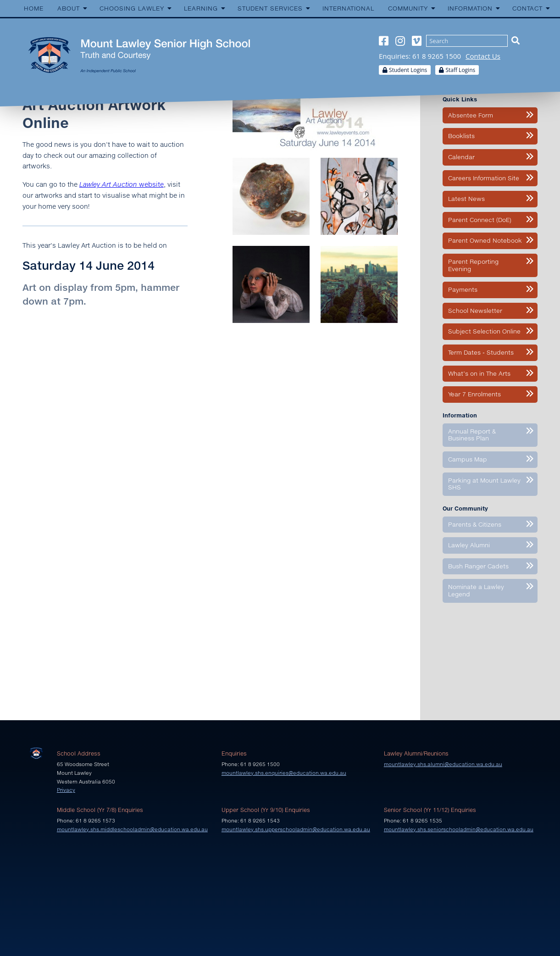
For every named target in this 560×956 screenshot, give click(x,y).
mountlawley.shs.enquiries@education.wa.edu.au (284, 773)
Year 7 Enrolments (474, 394)
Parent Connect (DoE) (480, 220)
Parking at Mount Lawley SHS (484, 484)
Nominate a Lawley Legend (476, 590)
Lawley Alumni (469, 545)
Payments (463, 289)
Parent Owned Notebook (485, 240)
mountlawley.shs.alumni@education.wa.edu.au (443, 764)
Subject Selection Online (484, 331)
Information (470, 8)
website (122, 184)
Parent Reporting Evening (473, 265)
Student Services (270, 8)
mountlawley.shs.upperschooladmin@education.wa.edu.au (296, 829)
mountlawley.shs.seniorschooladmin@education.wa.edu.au (459, 829)
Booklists (461, 136)
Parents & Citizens (475, 524)
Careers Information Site (484, 178)
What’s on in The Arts (479, 373)
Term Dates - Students (481, 352)
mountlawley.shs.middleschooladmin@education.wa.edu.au (132, 829)
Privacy (66, 790)
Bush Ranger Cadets (478, 566)
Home (34, 8)
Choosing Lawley (132, 8)
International (348, 8)
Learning (201, 8)
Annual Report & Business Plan (472, 435)
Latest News (466, 199)
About (69, 8)
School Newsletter (475, 311)
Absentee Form (471, 115)
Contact (527, 8)
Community (408, 8)
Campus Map (468, 459)
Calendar (461, 157)
